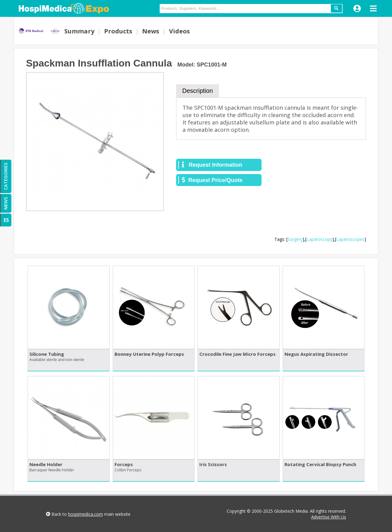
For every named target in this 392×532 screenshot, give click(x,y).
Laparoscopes (350, 239)
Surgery (295, 239)
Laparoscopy (319, 239)
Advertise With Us (329, 517)
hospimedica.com (85, 514)
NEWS (6, 203)
